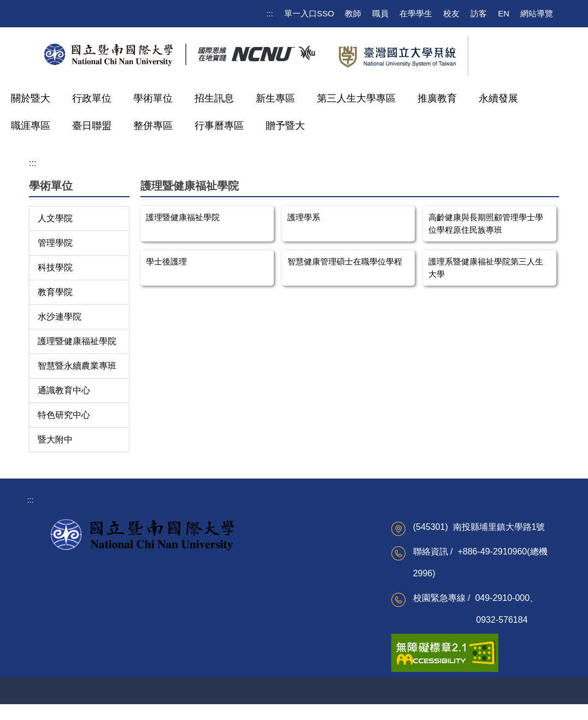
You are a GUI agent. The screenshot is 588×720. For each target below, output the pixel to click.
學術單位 (153, 98)
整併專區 (153, 126)
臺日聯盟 (92, 126)
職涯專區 (31, 126)
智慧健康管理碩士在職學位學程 (345, 261)
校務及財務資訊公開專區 (74, 570)
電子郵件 (141, 564)
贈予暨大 (285, 126)
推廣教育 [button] (437, 98)
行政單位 (92, 98)
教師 (353, 13)
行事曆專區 (219, 126)
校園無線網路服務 (156, 599)
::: (270, 13)
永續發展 (498, 98)
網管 (332, 706)
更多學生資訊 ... (153, 635)
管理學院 (55, 243)
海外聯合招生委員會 (330, 632)
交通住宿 (256, 706)
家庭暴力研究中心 (326, 597)
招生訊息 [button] (214, 98)
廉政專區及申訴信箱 (245, 597)
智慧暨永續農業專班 (77, 366)
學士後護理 (166, 261)
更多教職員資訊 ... (242, 650)
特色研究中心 (64, 415)
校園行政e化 (232, 614)
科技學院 (55, 267)
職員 (380, 13)
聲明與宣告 (369, 706)
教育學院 (55, 292)
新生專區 (275, 98)
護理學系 (304, 217)
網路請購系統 (233, 632)
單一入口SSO (309, 13)
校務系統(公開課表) (159, 582)
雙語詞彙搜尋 (58, 629)
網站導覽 (537, 13)
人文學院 (55, 218)
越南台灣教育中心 (326, 579)
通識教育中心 (64, 390)
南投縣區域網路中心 (330, 614)
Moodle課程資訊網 (157, 617)
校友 (451, 13)
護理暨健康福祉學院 (77, 341)
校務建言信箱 (58, 594)
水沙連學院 (60, 317)
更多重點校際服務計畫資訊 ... (333, 656)
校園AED (215, 706)
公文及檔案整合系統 (245, 579)
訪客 (479, 13)
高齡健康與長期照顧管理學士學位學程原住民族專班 (486, 223)
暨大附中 (55, 439)
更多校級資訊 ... (63, 647)
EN (504, 13)
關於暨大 (31, 98)
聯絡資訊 (298, 706)
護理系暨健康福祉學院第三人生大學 (486, 268)
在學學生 (416, 13)
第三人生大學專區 (356, 98)
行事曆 (47, 612)
